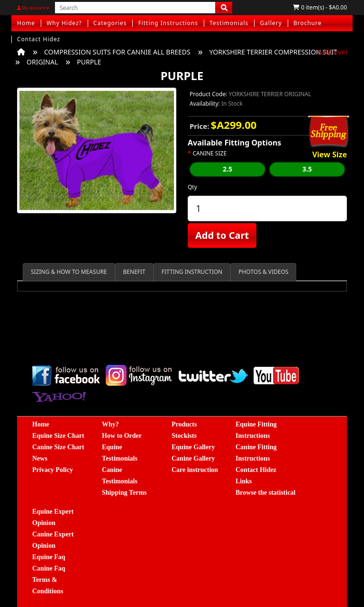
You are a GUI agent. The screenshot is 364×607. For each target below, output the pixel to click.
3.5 (307, 169)
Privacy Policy (53, 470)
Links (244, 481)
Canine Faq (49, 568)
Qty (192, 187)
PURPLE (89, 62)
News (40, 458)
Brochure (308, 23)
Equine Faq (49, 557)
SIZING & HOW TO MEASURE (69, 272)
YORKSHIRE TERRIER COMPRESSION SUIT (273, 52)
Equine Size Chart (58, 436)
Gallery (271, 23)
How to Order (122, 436)
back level (332, 52)
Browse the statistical (266, 493)
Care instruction (195, 470)
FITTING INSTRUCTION (192, 272)
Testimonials (229, 23)
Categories (110, 23)
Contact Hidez (39, 39)
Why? (110, 424)
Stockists (184, 436)
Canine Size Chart (58, 447)
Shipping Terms (124, 493)
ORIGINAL (42, 62)
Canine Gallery (193, 458)
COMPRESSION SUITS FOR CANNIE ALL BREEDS (117, 52)
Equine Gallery (193, 447)
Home (26, 23)
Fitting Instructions (168, 23)
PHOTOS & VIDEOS (263, 272)
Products (184, 424)
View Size (330, 155)
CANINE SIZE (210, 154)
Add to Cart (222, 235)
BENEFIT (134, 272)
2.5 (227, 169)
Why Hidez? (64, 23)
